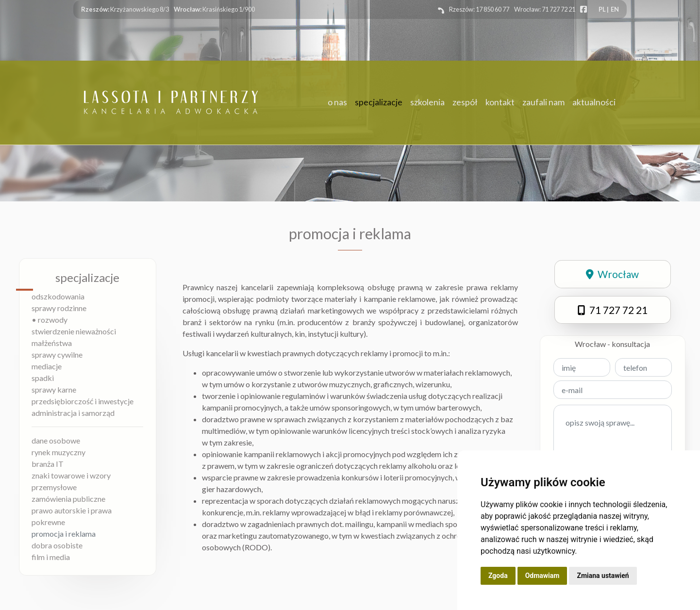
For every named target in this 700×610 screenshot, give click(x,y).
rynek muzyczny (58, 452)
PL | (604, 9)
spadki (43, 378)
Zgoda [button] (498, 576)
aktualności (594, 102)
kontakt (500, 102)
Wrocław (612, 274)
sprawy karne (54, 389)
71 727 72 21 (613, 310)
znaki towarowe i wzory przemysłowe (71, 481)
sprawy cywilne (57, 354)
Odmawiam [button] (542, 576)
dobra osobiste (57, 545)
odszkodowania (58, 296)
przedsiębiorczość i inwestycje (83, 401)
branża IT (48, 464)
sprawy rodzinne (59, 308)
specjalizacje (379, 102)
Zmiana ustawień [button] (603, 576)
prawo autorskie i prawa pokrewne (72, 516)
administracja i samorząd (73, 413)
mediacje (47, 366)
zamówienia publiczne (68, 499)
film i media (51, 557)
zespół (465, 102)
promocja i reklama (64, 534)
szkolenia (427, 102)
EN (615, 9)
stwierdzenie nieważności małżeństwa (74, 337)
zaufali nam (543, 102)
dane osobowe (56, 440)
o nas (337, 102)
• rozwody (50, 320)
